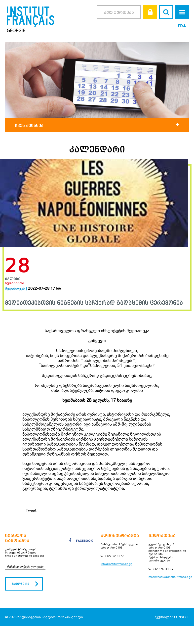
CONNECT (182, 617)
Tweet (31, 510)
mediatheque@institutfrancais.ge (170, 577)
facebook (81, 541)
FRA (182, 26)
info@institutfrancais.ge (116, 564)
